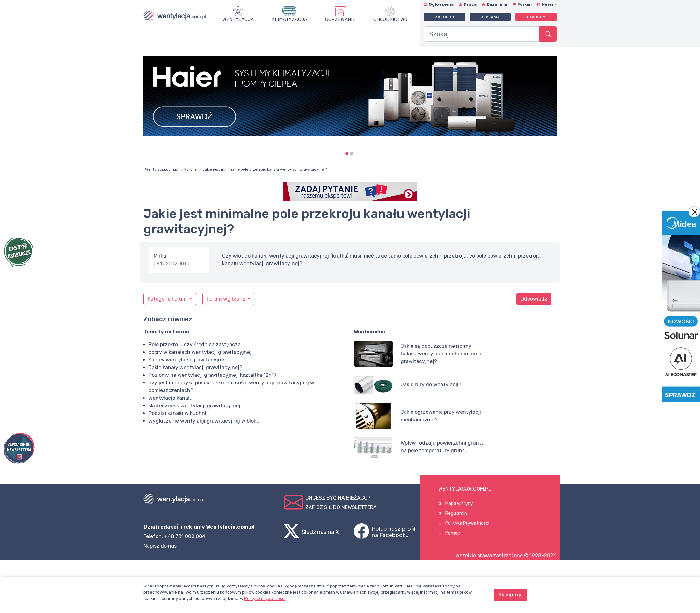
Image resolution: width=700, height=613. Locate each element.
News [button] (548, 4)
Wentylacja (238, 19)
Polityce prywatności (265, 598)
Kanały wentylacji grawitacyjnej (187, 360)
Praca (470, 4)
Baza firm (497, 4)
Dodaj (535, 17)
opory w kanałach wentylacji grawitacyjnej (200, 352)
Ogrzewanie (340, 19)
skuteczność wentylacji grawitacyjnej (194, 406)
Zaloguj (445, 17)
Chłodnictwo (390, 19)
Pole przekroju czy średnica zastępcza (195, 344)
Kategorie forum (168, 299)
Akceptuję (510, 595)
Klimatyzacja (290, 19)
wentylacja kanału (171, 398)
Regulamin (456, 513)
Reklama (490, 17)
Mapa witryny (459, 504)
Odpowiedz (534, 299)
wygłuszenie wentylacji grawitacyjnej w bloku (204, 421)
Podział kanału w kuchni (177, 413)
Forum (525, 4)
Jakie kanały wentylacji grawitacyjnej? (195, 367)
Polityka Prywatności (467, 523)
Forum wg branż (226, 299)
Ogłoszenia (441, 4)
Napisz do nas (160, 546)
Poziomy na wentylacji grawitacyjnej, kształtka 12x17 (213, 375)
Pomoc (453, 533)
